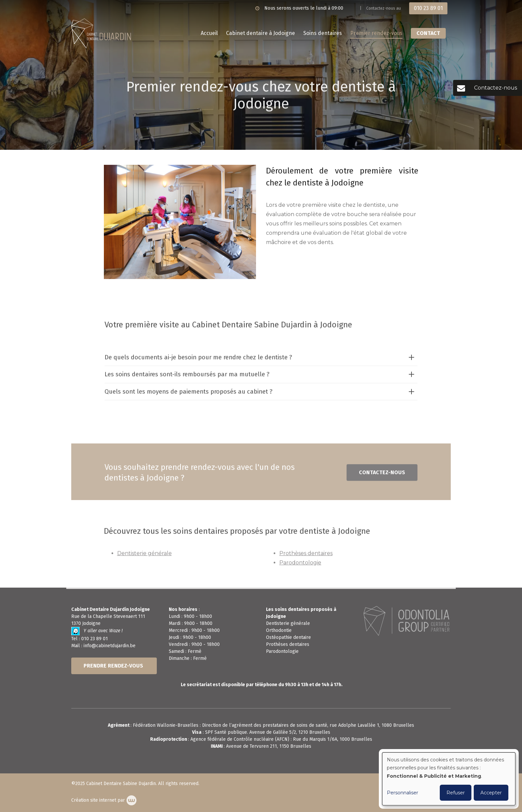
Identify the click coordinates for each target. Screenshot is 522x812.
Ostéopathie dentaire (288, 637)
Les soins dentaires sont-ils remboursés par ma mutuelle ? (187, 377)
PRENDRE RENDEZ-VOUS (114, 666)
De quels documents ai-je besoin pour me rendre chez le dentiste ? (198, 360)
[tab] (261, 360)
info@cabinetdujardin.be (110, 646)
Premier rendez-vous (376, 33)
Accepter (491, 793)
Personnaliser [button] (402, 793)
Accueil (209, 33)
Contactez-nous (382, 475)
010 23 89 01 (95, 639)
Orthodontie (279, 630)
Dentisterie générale (144, 555)
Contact (428, 33)
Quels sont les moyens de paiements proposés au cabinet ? (188, 394)
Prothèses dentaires (306, 555)
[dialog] (449, 779)
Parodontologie (300, 565)
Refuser (456, 793)
